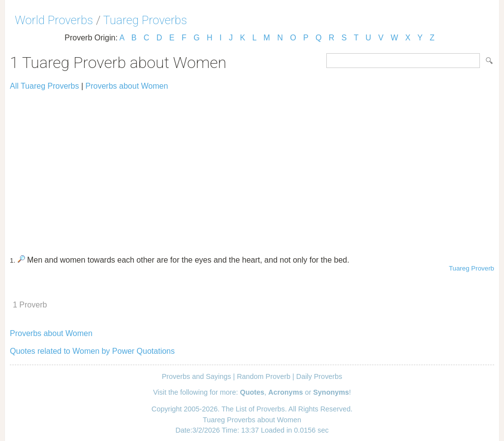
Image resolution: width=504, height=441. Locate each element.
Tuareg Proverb (472, 268)
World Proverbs (54, 20)
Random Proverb (264, 376)
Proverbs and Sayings (197, 376)
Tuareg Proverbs (145, 20)
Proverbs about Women (127, 86)
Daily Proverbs (319, 376)
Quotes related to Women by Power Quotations (92, 351)
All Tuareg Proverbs (45, 86)
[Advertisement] (252, 169)
